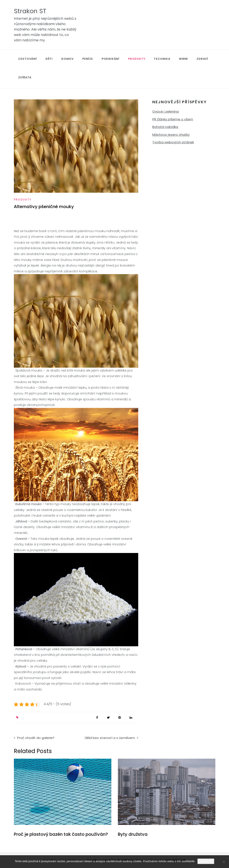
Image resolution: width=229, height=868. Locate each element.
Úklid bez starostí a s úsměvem (110, 738)
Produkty (137, 59)
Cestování (28, 59)
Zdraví (202, 59)
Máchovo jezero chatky (171, 135)
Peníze (88, 59)
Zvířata (25, 77)
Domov (67, 59)
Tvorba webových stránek (173, 142)
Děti (49, 59)
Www (183, 59)
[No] (224, 862)
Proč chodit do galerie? (36, 738)
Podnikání (110, 59)
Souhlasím (206, 861)
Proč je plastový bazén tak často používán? (61, 834)
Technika (162, 59)
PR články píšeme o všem (173, 119)
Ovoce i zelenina (166, 111)
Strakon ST (30, 11)
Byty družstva (133, 834)
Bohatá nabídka (165, 127)
